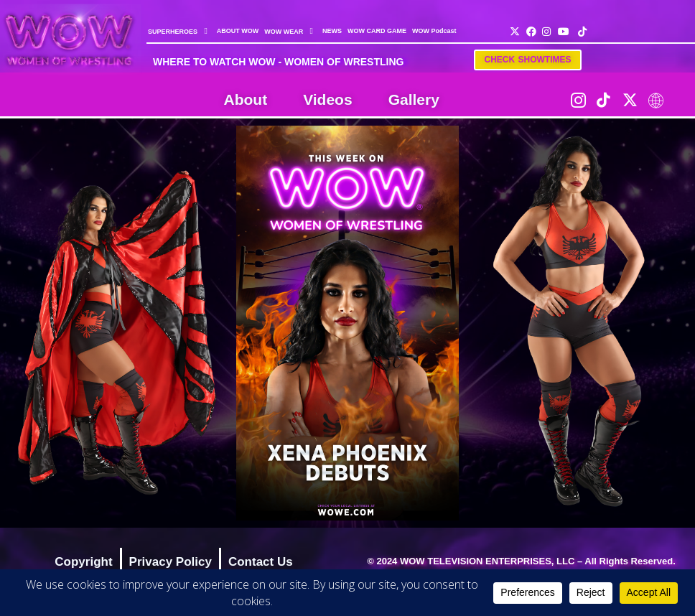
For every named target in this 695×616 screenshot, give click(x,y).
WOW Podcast (434, 31)
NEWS (332, 31)
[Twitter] (630, 100)
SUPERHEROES (179, 31)
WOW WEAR (290, 31)
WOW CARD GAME (377, 31)
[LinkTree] (656, 100)
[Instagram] (578, 100)
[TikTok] (604, 100)
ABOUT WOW (238, 31)
